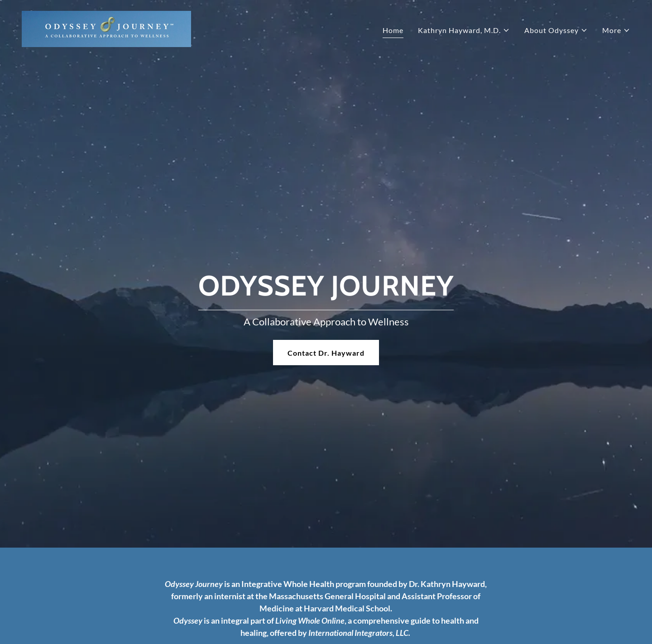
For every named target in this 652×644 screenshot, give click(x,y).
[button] (464, 30)
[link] (106, 28)
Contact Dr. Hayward (326, 353)
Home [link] (393, 30)
